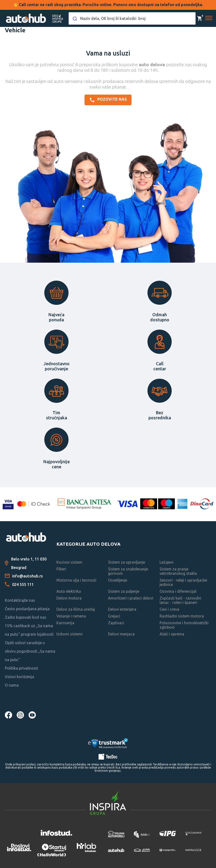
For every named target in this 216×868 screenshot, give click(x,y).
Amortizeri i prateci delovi (131, 598)
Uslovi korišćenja (19, 677)
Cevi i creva (169, 609)
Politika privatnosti (21, 668)
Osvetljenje (118, 580)
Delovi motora (69, 598)
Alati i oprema (172, 634)
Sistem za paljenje (124, 591)
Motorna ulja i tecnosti (76, 580)
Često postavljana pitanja (27, 609)
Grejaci (114, 616)
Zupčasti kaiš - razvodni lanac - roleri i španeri (180, 600)
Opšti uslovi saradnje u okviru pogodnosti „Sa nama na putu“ (30, 651)
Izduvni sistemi (69, 634)
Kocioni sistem (69, 562)
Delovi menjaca (121, 634)
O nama (12, 685)
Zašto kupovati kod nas (26, 617)
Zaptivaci (116, 623)
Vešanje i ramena (71, 616)
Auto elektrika (69, 591)
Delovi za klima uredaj (76, 609)
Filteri (61, 569)
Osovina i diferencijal (178, 591)
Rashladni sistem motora (182, 616)
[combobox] (132, 18)
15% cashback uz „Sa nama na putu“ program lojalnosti (29, 630)
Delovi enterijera (122, 609)
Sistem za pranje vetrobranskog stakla (178, 571)
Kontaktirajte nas (20, 600)
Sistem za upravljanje (127, 562)
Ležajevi (166, 562)
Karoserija (65, 623)
